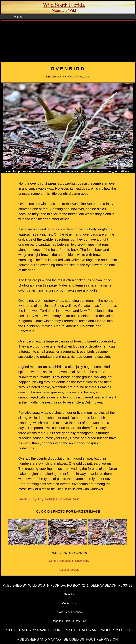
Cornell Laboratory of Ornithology (69, 561)
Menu (18, 16)
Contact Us (69, 603)
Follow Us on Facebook (69, 612)
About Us (69, 594)
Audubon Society (69, 570)
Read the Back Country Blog (69, 621)
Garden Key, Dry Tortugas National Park (48, 499)
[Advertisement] (68, 41)
